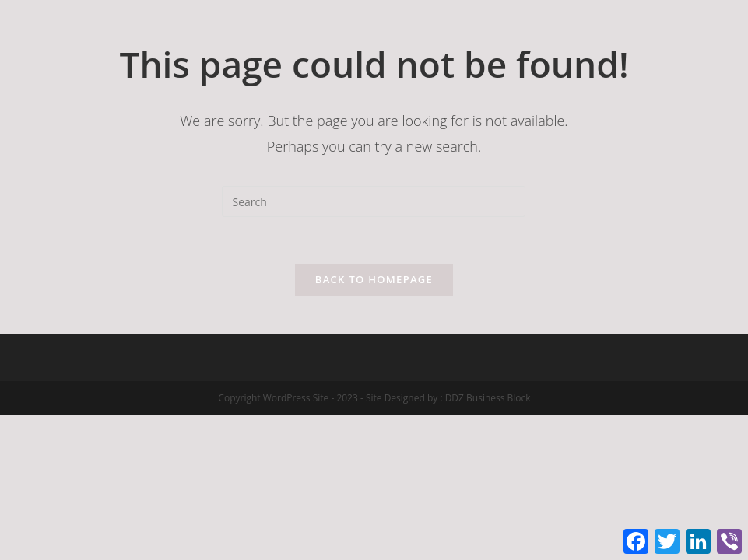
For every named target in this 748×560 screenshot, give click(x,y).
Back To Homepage (374, 279)
